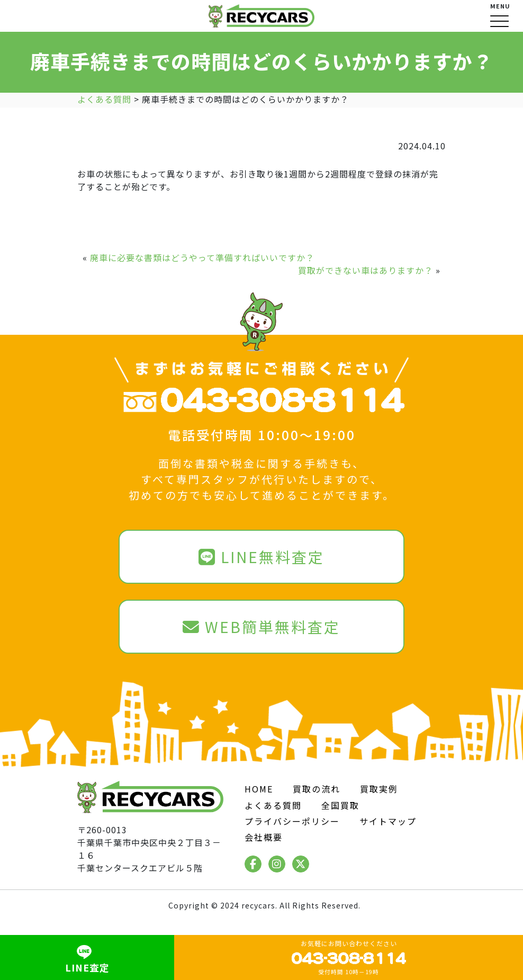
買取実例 (379, 789)
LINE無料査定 (261, 557)
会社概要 (264, 837)
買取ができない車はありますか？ (366, 270)
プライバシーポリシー (292, 821)
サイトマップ (388, 821)
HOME (259, 789)
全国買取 (340, 805)
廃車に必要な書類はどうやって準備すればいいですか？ (202, 257)
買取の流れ (317, 789)
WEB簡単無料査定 (261, 627)
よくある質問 (273, 805)
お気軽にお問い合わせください (349, 957)
